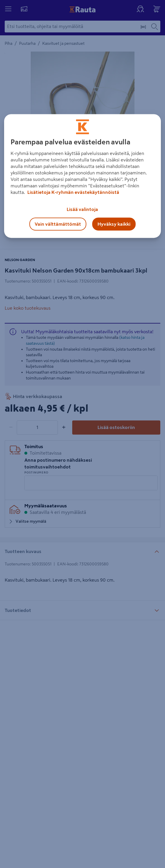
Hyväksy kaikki (114, 224)
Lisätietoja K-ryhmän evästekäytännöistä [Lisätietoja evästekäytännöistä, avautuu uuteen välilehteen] (73, 192)
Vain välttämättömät (58, 224)
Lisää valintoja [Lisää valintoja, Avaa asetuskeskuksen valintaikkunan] (82, 209)
